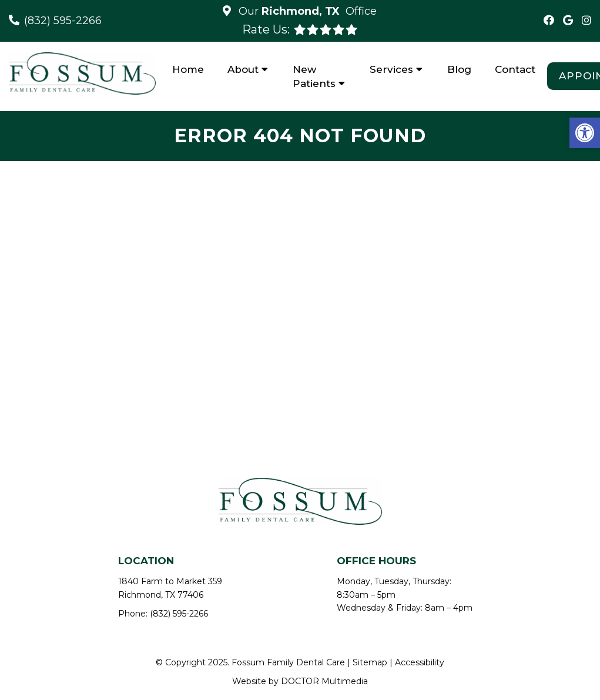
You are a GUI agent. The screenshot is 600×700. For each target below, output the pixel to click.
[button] (585, 133)
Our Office (306, 11)
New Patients (314, 76)
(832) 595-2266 (63, 21)
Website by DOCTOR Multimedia (300, 681)
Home (188, 69)
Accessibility (420, 662)
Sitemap (370, 662)
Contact (515, 69)
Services (391, 69)
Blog (459, 69)
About (243, 69)
